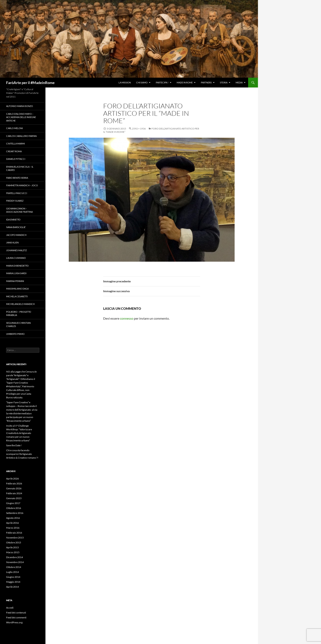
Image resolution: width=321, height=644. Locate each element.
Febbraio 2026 (14, 483)
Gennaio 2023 (14, 498)
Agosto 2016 (13, 518)
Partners (206, 82)
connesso (127, 318)
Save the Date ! (14, 445)
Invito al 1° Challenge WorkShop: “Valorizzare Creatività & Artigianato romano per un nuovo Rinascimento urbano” (19, 433)
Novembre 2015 (15, 538)
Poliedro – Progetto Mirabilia (19, 313)
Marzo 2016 (13, 528)
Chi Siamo (142, 82)
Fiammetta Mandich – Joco (22, 185)
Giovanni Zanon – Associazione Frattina (19, 210)
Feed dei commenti (16, 617)
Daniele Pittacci (16, 159)
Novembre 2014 (15, 562)
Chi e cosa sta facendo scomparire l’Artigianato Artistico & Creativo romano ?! (22, 454)
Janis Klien (12, 242)
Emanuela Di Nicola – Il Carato (20, 168)
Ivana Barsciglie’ (16, 227)
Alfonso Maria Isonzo (20, 106)
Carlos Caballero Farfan (21, 136)
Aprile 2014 (12, 587)
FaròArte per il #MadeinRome (30, 83)
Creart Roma (14, 151)
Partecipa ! (162, 82)
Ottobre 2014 (14, 567)
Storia (224, 82)
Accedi (10, 608)
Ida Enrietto (13, 220)
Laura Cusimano (16, 258)
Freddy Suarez (15, 201)
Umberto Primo (15, 334)
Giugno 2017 (13, 503)
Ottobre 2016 (14, 508)
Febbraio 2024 (14, 493)
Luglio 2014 (12, 572)
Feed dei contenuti (16, 613)
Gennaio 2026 (14, 488)
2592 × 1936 (139, 129)
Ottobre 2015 (14, 542)
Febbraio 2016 (14, 533)
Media (239, 82)
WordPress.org (14, 622)
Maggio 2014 (13, 582)
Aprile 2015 (12, 547)
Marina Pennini (15, 281)
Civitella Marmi (15, 144)
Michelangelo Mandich (20, 304)
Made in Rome (185, 82)
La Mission (125, 82)
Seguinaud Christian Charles (18, 325)
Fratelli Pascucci (17, 193)
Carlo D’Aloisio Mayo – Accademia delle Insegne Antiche (21, 117)
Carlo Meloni (14, 128)
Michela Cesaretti (17, 296)
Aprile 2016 (12, 523)
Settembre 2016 (15, 513)
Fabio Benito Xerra (17, 178)
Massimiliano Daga (17, 289)
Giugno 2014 (13, 577)
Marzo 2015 (13, 552)
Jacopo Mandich (16, 235)
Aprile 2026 (12, 479)
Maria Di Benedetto (17, 266)
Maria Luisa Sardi (16, 273)
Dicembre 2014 (15, 557)
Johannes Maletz (16, 250)
